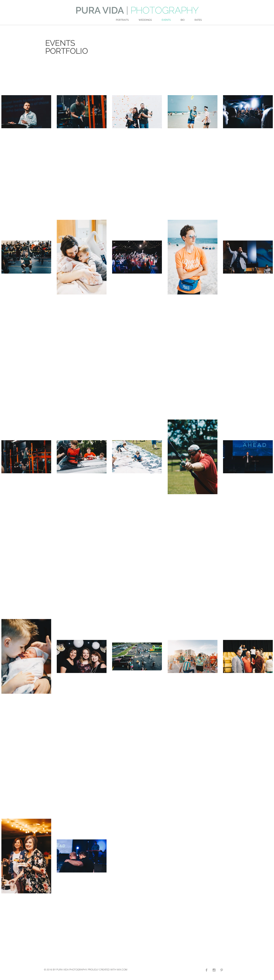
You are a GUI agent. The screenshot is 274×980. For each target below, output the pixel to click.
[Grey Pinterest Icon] (222, 970)
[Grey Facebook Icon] (206, 970)
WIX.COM (122, 970)
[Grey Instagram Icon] (214, 970)
